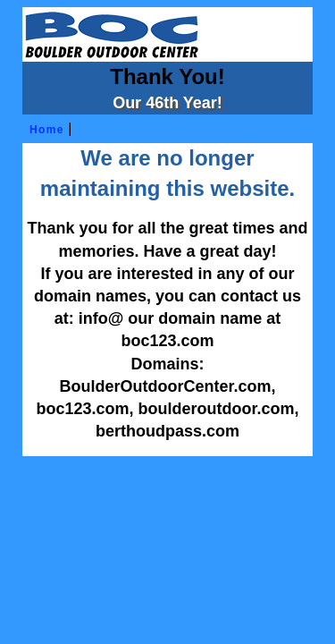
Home (44, 130)
